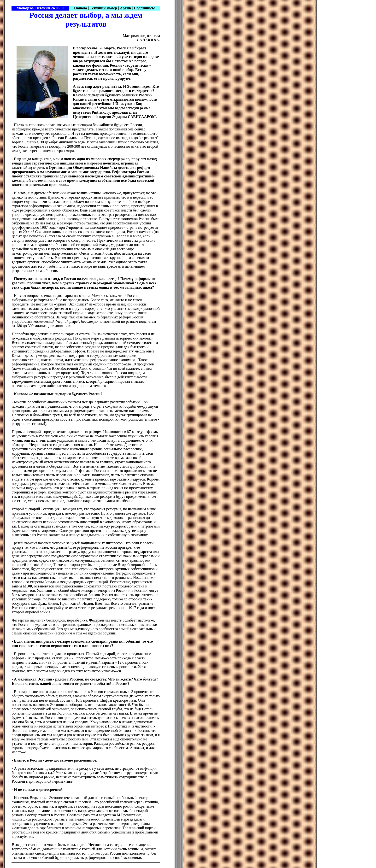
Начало (81, 8)
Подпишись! (145, 8)
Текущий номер (103, 8)
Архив (125, 8)
